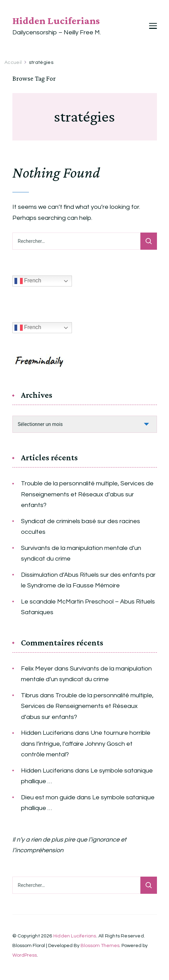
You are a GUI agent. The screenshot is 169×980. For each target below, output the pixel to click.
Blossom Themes (100, 946)
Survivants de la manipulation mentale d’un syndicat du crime (81, 554)
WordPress (25, 955)
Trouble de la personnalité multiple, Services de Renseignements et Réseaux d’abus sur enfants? (87, 494)
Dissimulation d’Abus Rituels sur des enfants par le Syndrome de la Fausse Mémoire (88, 580)
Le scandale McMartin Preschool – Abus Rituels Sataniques (88, 607)
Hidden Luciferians (56, 20)
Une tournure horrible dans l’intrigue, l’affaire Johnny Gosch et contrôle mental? (86, 744)
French (28, 281)
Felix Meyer (37, 669)
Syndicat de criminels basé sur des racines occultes (81, 527)
